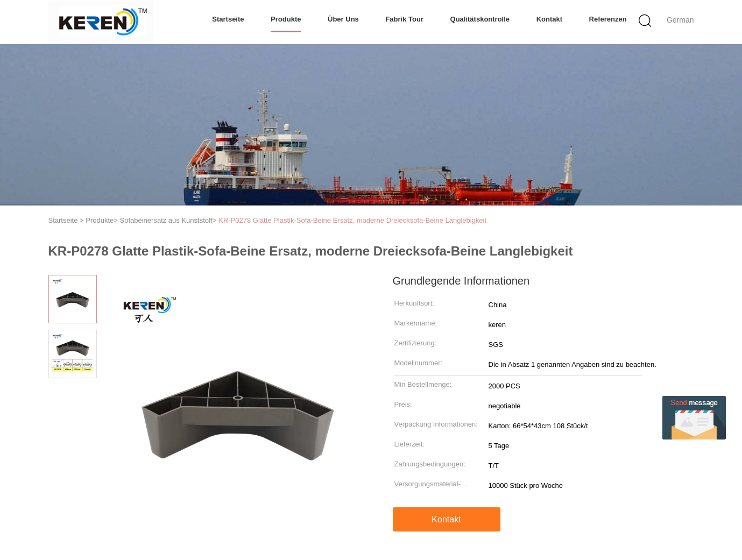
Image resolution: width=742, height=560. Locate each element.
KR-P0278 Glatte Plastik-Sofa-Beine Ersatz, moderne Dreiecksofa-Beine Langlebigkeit (352, 220)
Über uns (343, 19)
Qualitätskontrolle (480, 19)
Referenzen (608, 19)
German (680, 20)
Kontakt (549, 19)
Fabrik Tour (404, 19)
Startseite (228, 19)
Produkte (286, 19)
